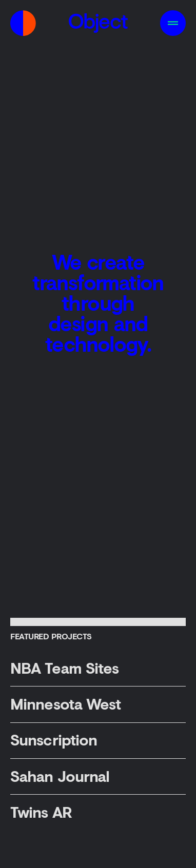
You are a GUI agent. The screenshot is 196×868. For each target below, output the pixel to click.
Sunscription (54, 740)
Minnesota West (65, 704)
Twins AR (41, 812)
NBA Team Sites (64, 668)
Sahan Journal (60, 776)
